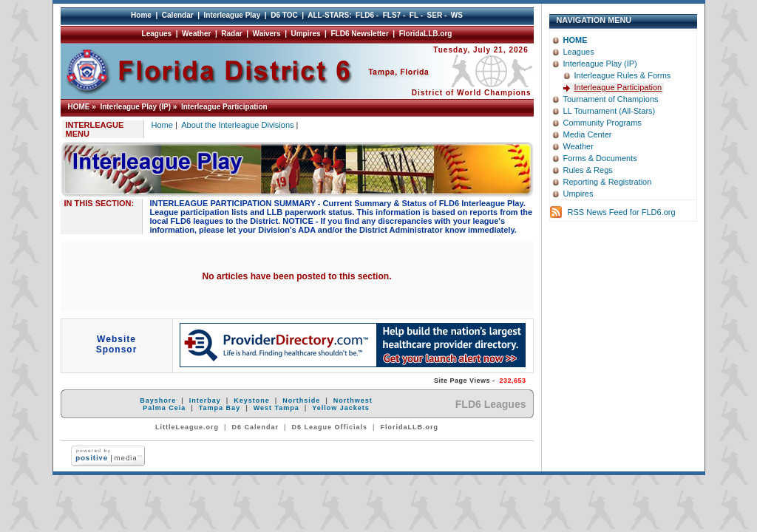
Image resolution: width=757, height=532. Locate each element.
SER (435, 15)
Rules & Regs (588, 170)
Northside (301, 400)
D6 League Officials (330, 427)
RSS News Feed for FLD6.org (622, 212)
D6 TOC (284, 15)
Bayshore (158, 400)
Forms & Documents (600, 158)
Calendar (178, 15)
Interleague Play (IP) (135, 107)
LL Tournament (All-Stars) (610, 111)
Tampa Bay (220, 408)
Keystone (252, 400)
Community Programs (602, 123)
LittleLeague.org (187, 427)
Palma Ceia (164, 408)
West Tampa (276, 408)
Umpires (306, 34)
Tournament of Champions (611, 99)
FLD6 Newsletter (359, 34)
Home (141, 15)
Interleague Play (232, 15)
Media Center (588, 134)
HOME (79, 107)
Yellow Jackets (341, 408)
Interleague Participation (224, 107)
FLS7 (392, 15)
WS (457, 15)
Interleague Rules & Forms (623, 75)
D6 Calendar (255, 427)
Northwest (353, 400)
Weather (196, 34)
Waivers (267, 34)
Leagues (157, 34)
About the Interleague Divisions (237, 125)
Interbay (205, 400)
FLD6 (365, 15)
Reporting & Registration (608, 182)
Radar (231, 34)
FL (414, 15)
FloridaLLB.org (426, 34)
